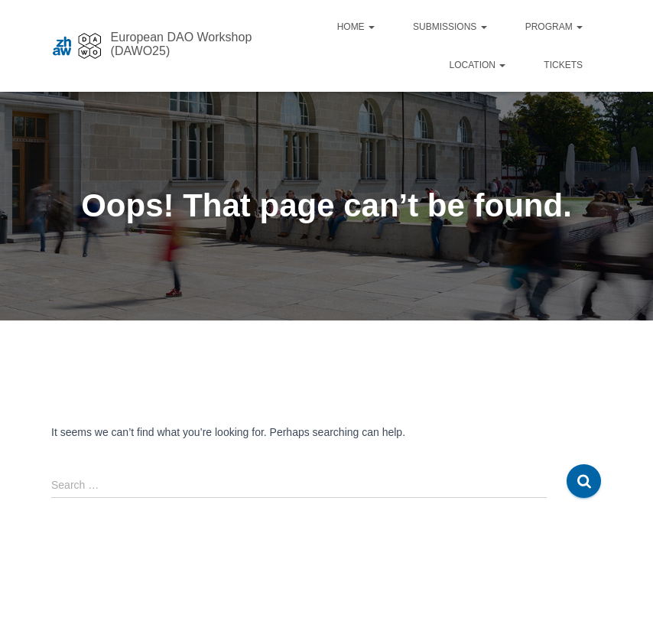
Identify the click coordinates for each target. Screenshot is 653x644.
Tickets (563, 65)
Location (478, 65)
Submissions (450, 27)
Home (356, 27)
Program (554, 27)
